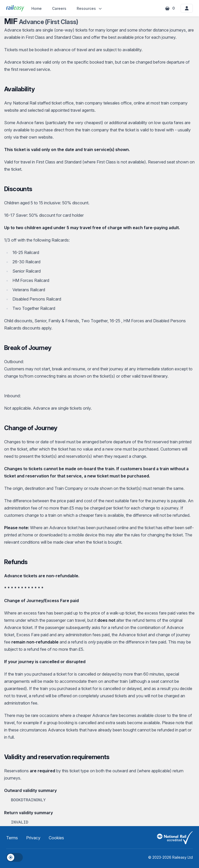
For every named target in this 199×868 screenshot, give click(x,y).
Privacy (33, 838)
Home (37, 8)
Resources (90, 8)
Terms (12, 838)
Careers (59, 8)
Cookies (56, 838)
